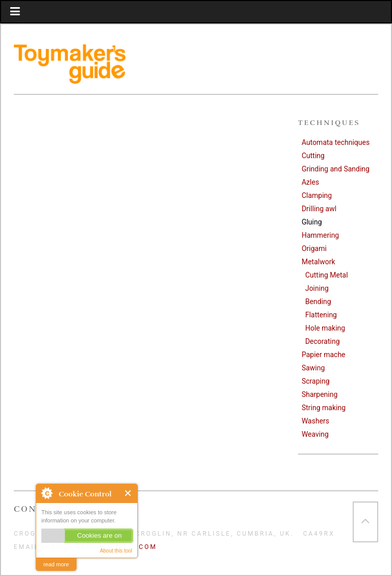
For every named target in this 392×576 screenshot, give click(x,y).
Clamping (317, 195)
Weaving (315, 434)
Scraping (316, 381)
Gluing (312, 222)
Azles (310, 182)
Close (128, 493)
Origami (314, 248)
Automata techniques (336, 142)
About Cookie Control (46, 493)
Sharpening (320, 394)
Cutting (313, 156)
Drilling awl (319, 209)
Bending (318, 302)
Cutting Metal (327, 275)
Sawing (313, 368)
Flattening (321, 315)
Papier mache (324, 355)
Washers (315, 421)
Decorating (323, 341)
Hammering (320, 235)
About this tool (116, 551)
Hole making (325, 328)
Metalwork (318, 262)
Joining (317, 288)
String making (324, 408)
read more (56, 564)
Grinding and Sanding (336, 169)
